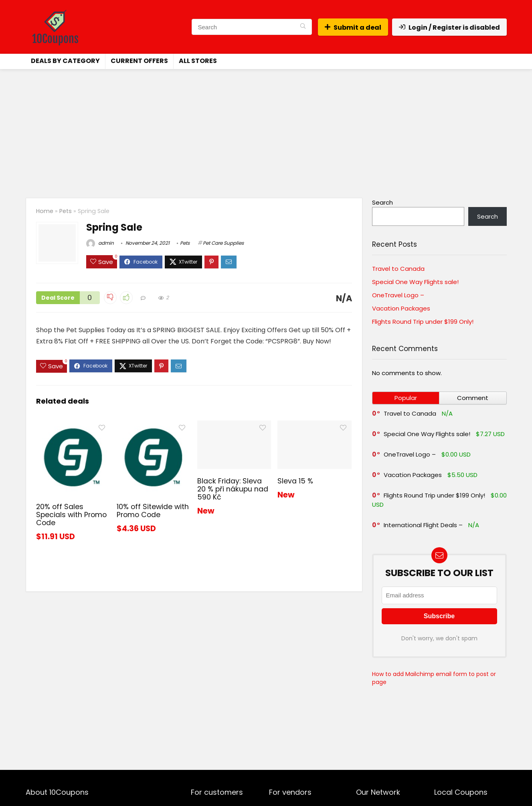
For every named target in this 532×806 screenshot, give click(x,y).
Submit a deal (353, 27)
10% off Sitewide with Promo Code (153, 511)
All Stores (198, 61)
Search (382, 202)
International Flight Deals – (423, 525)
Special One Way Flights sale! (415, 282)
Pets (66, 211)
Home (45, 211)
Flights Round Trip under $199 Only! (423, 322)
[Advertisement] (266, 130)
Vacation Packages (401, 308)
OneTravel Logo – (398, 295)
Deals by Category (65, 61)
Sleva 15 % (295, 481)
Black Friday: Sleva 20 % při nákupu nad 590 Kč (233, 489)
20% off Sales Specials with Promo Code (71, 515)
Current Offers (139, 61)
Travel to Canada (398, 269)
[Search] (303, 27)
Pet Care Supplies (223, 243)
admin (100, 243)
